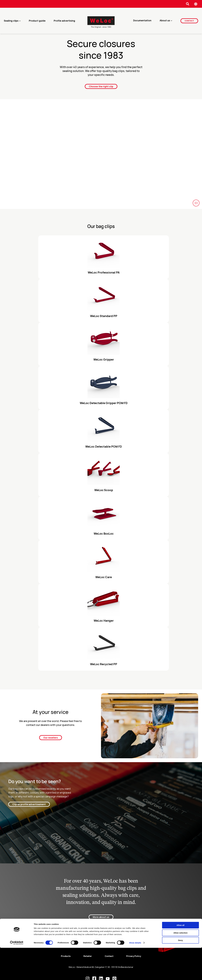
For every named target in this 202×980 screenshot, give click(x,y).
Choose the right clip (101, 86)
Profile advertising (64, 21)
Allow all (181, 957)
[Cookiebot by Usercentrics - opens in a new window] (17, 975)
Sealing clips (11, 21)
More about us (101, 917)
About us (165, 21)
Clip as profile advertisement (29, 804)
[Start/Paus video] (196, 203)
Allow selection (180, 965)
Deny (181, 972)
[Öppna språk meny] (196, 4)
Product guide (37, 21)
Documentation (142, 21)
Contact (189, 21)
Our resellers (51, 738)
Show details (135, 975)
